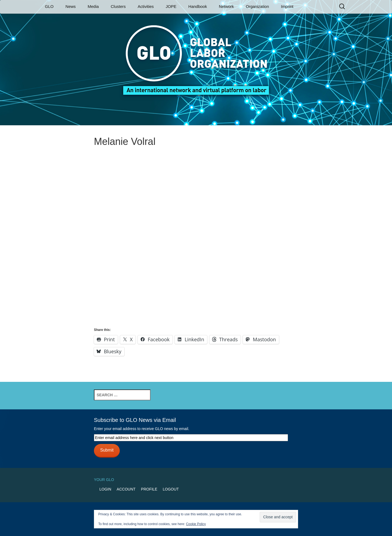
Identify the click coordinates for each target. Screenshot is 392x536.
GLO (49, 6)
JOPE (171, 6)
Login (105, 489)
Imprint (287, 6)
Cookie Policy (196, 524)
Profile (149, 489)
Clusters (118, 6)
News (71, 6)
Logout (171, 489)
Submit (107, 450)
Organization (257, 6)
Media (93, 6)
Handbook (198, 6)
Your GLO (104, 480)
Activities (146, 6)
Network (226, 6)
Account (126, 489)
